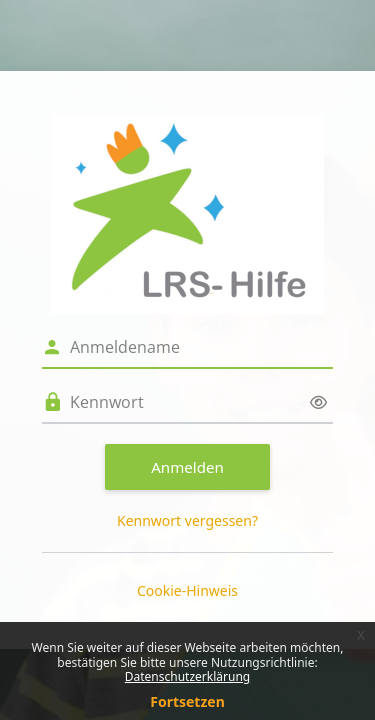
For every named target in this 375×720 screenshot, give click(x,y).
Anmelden (187, 467)
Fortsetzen (187, 701)
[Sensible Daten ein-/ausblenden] (318, 402)
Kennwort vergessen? (187, 520)
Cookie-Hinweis (187, 590)
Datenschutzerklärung (187, 676)
